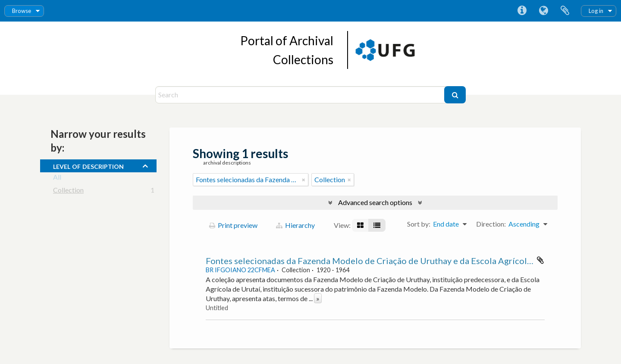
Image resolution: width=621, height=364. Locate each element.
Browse (22, 11)
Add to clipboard (540, 260)
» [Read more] (318, 298)
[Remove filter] (304, 180)
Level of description (88, 165)
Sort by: (419, 224)
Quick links (522, 11)
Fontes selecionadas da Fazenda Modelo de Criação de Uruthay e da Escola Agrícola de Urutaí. (389, 261)
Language (543, 11)
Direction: (491, 224)
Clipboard (565, 11)
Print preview (233, 225)
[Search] (301, 95)
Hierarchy (295, 225)
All (57, 179)
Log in (596, 11)
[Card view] (360, 225)
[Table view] (377, 225)
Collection (68, 191)
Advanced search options (375, 202)
